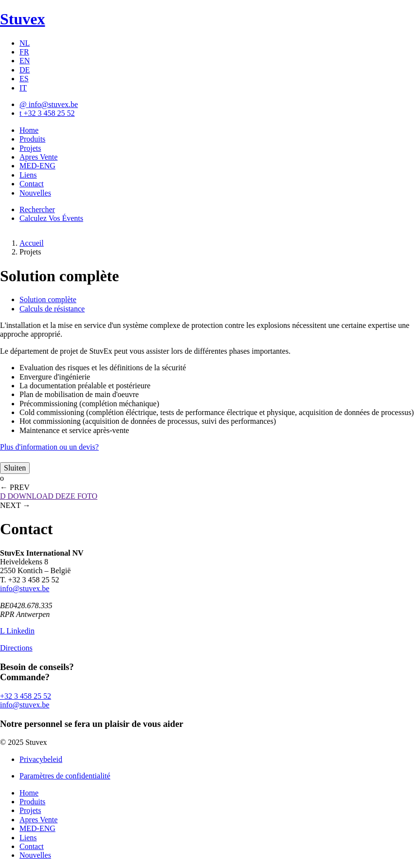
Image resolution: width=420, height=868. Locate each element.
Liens (28, 175)
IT (23, 88)
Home (29, 130)
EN (25, 61)
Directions (16, 648)
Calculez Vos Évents (51, 218)
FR (24, 52)
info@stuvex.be (25, 588)
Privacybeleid (41, 759)
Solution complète (48, 299)
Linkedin (17, 631)
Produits (32, 139)
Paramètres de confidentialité (65, 776)
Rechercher (37, 209)
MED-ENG (37, 166)
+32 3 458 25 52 (26, 696)
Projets (30, 148)
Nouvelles (35, 193)
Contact (32, 184)
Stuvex (22, 19)
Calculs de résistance (52, 309)
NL (25, 43)
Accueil (32, 243)
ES (24, 79)
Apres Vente (38, 157)
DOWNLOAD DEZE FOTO (49, 496)
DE (25, 70)
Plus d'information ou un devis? (49, 447)
